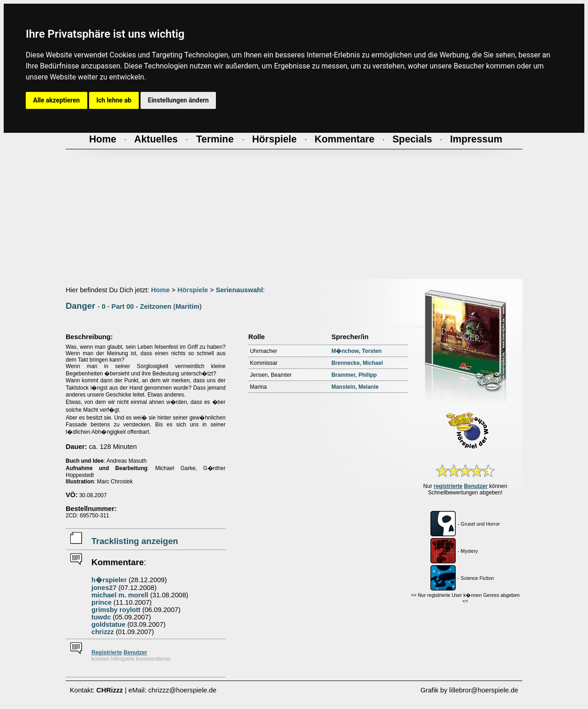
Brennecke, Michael (357, 363)
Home (161, 290)
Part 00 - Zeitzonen (141, 306)
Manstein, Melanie (355, 387)
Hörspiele (193, 290)
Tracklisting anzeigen (135, 541)
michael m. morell (120, 595)
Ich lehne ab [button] (114, 100)
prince (102, 602)
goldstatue (108, 624)
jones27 (104, 588)
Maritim (187, 306)
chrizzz (103, 632)
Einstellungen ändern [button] (178, 100)
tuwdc (101, 617)
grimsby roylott (116, 610)
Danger (80, 306)
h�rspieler (109, 580)
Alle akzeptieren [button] (57, 100)
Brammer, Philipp (354, 375)
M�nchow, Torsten (356, 351)
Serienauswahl (240, 290)
